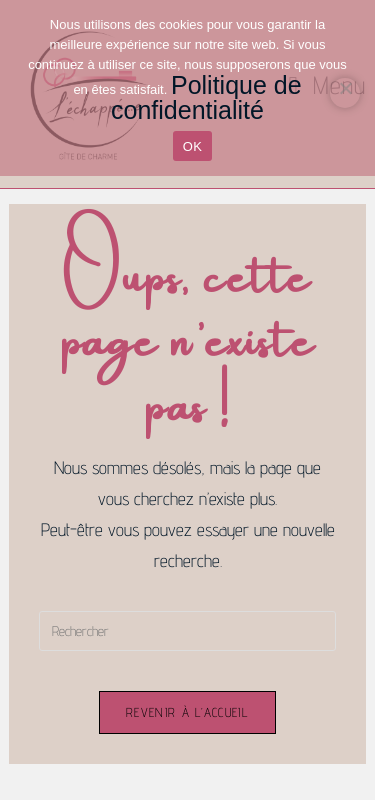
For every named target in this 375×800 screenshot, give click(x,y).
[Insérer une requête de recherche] (187, 631)
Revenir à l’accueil (187, 712)
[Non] (345, 93)
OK (192, 146)
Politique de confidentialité (206, 97)
